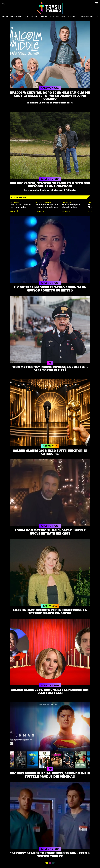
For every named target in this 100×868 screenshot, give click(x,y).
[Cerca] (3, 3)
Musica (44, 17)
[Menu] (96, 3)
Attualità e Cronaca (12, 17)
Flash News (19, 197)
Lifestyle (73, 17)
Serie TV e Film (58, 17)
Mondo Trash (87, 17)
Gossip (34, 17)
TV (27, 17)
